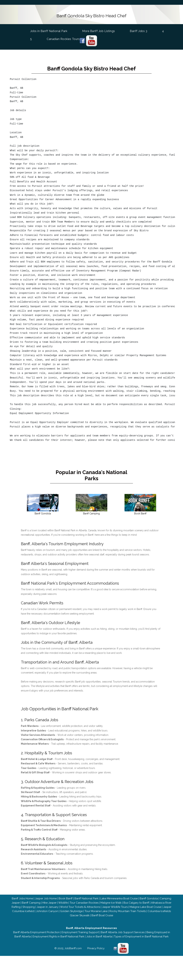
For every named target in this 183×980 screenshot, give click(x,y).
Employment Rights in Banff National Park (58, 935)
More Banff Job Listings (99, 31)
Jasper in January (48, 906)
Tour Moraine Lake (96, 910)
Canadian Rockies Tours (63, 38)
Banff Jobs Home (22, 897)
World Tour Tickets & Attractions (80, 906)
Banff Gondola (149, 897)
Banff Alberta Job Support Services (123, 931)
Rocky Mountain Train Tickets (128, 910)
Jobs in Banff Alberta (99, 935)
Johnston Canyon (47, 910)
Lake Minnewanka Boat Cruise (119, 897)
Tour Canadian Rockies (84, 901)
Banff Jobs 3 (138, 31)
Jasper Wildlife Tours (115, 906)
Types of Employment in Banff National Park (141, 935)
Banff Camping (31, 901)
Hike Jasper (49, 901)
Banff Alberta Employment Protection (36, 931)
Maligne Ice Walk (111, 901)
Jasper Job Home (46, 897)
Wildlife (63, 901)
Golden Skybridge (71, 910)
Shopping (29, 906)
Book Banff (66, 897)
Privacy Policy (96, 947)
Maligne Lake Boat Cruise (145, 906)
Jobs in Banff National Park (49, 30)
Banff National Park (86, 897)
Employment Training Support (80, 931)
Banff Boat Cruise (102, 914)
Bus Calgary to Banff (136, 901)
